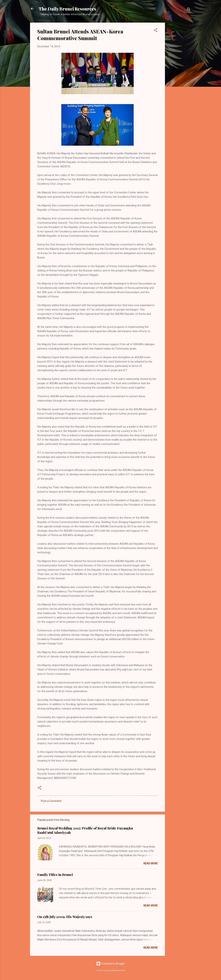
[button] (156, 31)
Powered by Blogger (111, 964)
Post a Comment (51, 801)
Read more (151, 863)
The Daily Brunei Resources (67, 9)
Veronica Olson (118, 971)
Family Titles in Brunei (55, 875)
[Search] (189, 10)
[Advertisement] (179, 77)
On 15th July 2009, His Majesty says (65, 917)
